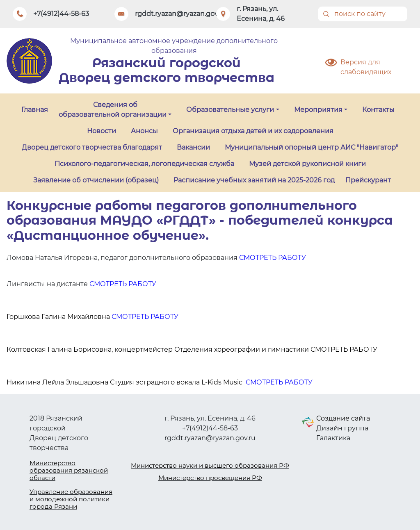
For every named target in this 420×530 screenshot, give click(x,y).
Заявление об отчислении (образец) (96, 180)
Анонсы (144, 131)
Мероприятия (318, 110)
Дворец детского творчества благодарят (92, 147)
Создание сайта (343, 418)
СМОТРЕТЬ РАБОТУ (273, 258)
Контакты (378, 110)
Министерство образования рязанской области (69, 470)
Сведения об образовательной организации (113, 110)
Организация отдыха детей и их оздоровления (253, 131)
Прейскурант (368, 180)
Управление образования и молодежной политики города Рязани (71, 499)
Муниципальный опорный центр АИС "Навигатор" (312, 147)
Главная (35, 110)
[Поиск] (363, 14)
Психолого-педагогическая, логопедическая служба (144, 164)
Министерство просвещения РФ (210, 478)
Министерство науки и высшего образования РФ (210, 465)
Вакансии (193, 147)
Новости (102, 131)
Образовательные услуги (230, 110)
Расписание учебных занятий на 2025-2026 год (254, 180)
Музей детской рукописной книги (307, 164)
